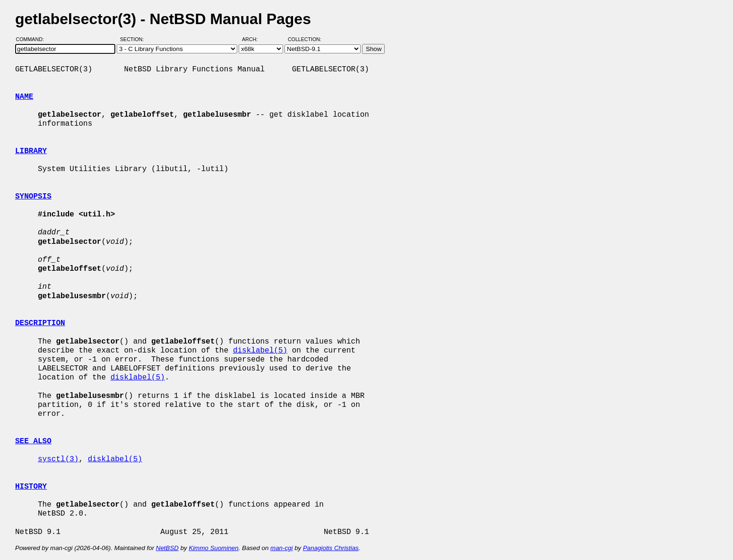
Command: (33, 39)
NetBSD (167, 548)
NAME (24, 97)
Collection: (305, 39)
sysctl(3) (58, 459)
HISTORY (31, 487)
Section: (134, 39)
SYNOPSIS (33, 197)
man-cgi (281, 548)
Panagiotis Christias (331, 548)
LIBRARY (31, 151)
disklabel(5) (260, 351)
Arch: (254, 39)
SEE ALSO (33, 441)
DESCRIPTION (40, 323)
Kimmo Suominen (213, 548)
